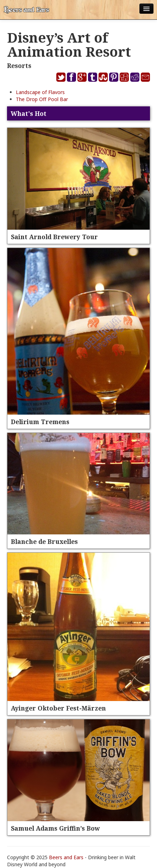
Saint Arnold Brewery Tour (54, 237)
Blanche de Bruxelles (44, 541)
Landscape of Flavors (40, 92)
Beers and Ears (66, 857)
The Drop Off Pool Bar (42, 99)
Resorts (19, 66)
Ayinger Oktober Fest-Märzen (58, 708)
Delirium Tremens (40, 422)
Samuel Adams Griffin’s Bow (55, 828)
